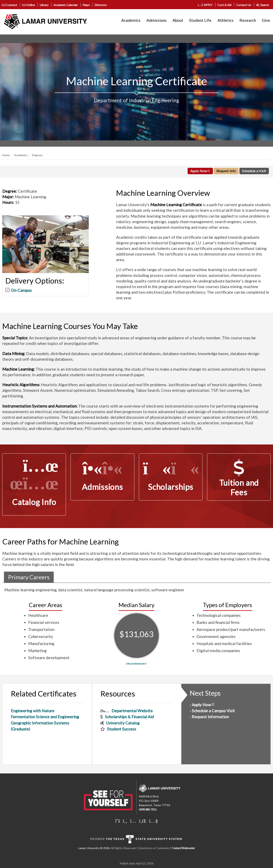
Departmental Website (132, 711)
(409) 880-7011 (148, 810)
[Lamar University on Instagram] (133, 821)
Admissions (157, 20)
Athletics (226, 20)
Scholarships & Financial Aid (129, 717)
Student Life (200, 20)
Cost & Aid (224, 5)
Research (248, 20)
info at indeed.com (135, 664)
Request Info (226, 171)
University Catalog (123, 723)
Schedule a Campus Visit (213, 711)
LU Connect (10, 5)
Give (266, 20)
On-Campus (21, 290)
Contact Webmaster (183, 848)
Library (44, 5)
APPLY (205, 5)
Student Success (122, 729)
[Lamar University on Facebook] (125, 821)
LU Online (29, 5)
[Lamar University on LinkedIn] (143, 821)
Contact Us (244, 5)
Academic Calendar (66, 5)
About (178, 20)
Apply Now (199, 171)
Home (6, 155)
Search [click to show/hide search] (263, 5)
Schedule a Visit (254, 171)
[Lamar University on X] (118, 821)
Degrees (37, 155)
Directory (101, 5)
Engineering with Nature (33, 711)
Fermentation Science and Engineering (45, 717)
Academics (131, 20)
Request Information (210, 717)
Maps (86, 5)
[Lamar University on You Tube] (153, 821)
